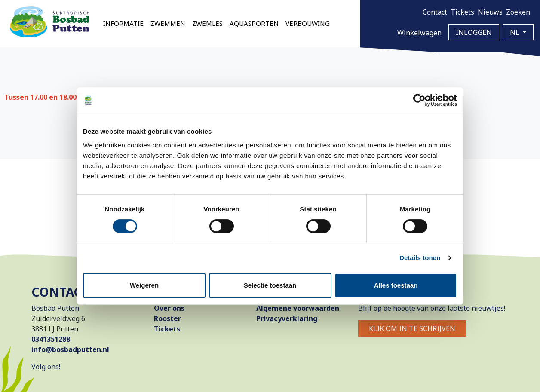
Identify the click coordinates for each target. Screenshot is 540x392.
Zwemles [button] (207, 23)
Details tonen (420, 258)
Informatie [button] (123, 23)
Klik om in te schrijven (412, 328)
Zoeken (518, 12)
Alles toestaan (396, 285)
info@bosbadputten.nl (70, 349)
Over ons (169, 308)
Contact (435, 12)
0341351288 (51, 339)
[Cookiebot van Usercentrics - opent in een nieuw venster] (419, 100)
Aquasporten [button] (254, 23)
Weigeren (144, 285)
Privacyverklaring (287, 318)
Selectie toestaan (270, 285)
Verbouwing (308, 23)
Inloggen (474, 32)
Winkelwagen (419, 33)
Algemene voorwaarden (298, 308)
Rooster (167, 318)
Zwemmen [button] (168, 23)
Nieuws (490, 12)
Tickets (462, 12)
